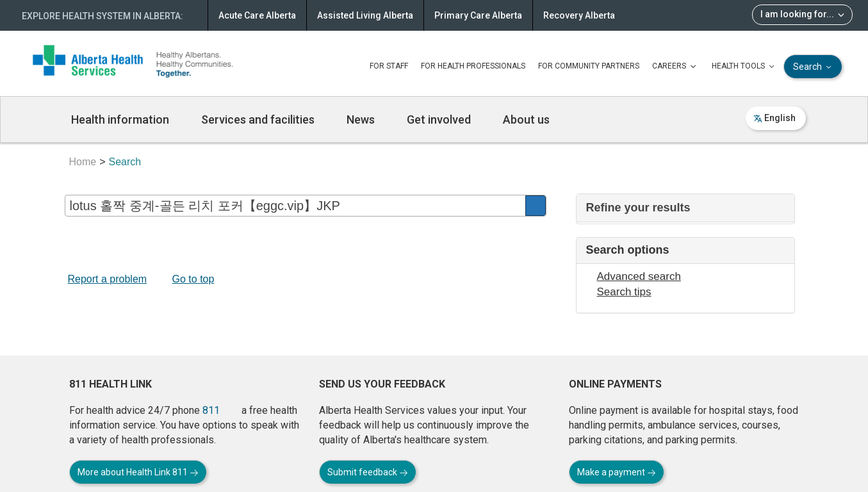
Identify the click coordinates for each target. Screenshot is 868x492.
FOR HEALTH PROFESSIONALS (473, 66)
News (361, 119)
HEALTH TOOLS (744, 67)
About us (526, 119)
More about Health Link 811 (138, 472)
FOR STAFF (389, 66)
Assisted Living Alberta (365, 15)
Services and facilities (258, 119)
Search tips (624, 292)
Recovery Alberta (579, 15)
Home (83, 162)
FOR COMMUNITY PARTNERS (589, 66)
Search (814, 67)
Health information (120, 119)
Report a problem (108, 279)
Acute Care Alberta (257, 15)
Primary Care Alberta (478, 15)
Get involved (439, 119)
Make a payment (617, 472)
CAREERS (676, 67)
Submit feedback (368, 472)
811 (211, 410)
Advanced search (639, 276)
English (774, 118)
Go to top (193, 279)
